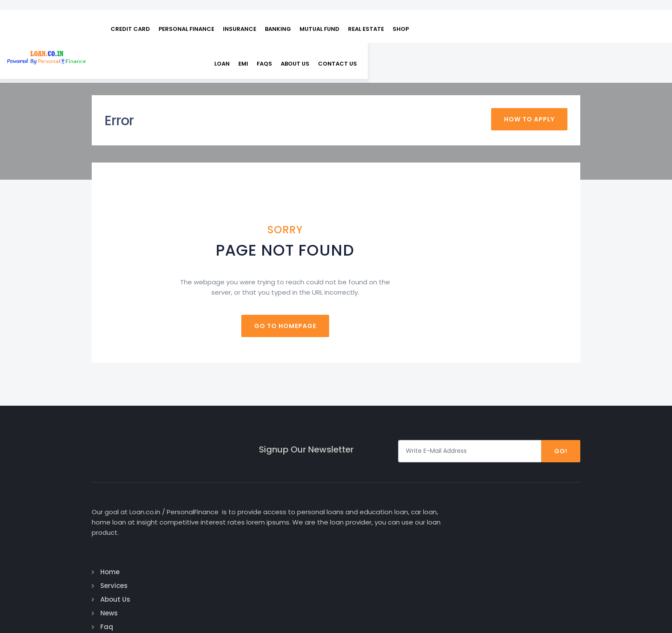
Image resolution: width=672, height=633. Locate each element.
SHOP (401, 17)
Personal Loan (458, 508)
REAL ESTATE (366, 17)
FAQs (483, 53)
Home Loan (453, 549)
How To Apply (529, 104)
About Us (514, 53)
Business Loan (458, 535)
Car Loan (450, 494)
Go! (561, 434)
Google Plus (538, 508)
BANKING (278, 17)
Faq (357, 549)
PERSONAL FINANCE (186, 17)
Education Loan (461, 522)
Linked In (531, 535)
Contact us (556, 53)
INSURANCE (240, 17)
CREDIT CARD (130, 17)
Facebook (533, 494)
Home (361, 494)
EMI (462, 53)
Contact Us (370, 563)
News (360, 535)
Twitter (529, 522)
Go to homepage (336, 308)
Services (365, 508)
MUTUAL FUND (319, 17)
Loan (441, 53)
